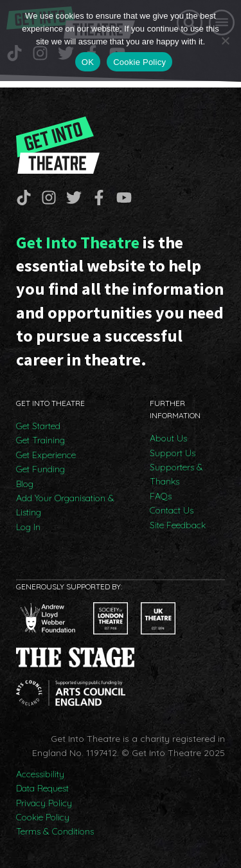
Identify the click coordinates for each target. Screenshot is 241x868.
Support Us (173, 453)
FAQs (161, 496)
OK (88, 62)
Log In (28, 527)
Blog (25, 484)
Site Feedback (178, 525)
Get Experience (46, 455)
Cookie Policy (43, 817)
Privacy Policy (44, 803)
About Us (168, 438)
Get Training (40, 440)
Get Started (38, 426)
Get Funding (40, 469)
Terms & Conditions (55, 831)
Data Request (42, 788)
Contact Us (172, 510)
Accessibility (40, 774)
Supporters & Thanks (176, 474)
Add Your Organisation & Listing (65, 505)
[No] (225, 41)
